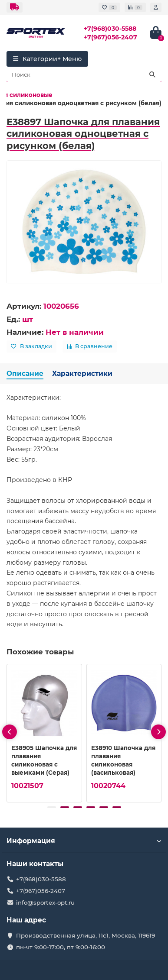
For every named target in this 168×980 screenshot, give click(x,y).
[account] (156, 7)
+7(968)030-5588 (110, 29)
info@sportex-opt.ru (45, 902)
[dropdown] (15, 7)
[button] (52, 807)
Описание (25, 374)
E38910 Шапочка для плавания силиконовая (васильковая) (123, 760)
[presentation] (10, 732)
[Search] (84, 74)
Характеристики (82, 374)
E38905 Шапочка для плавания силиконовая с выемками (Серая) (44, 760)
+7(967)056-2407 (110, 37)
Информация (84, 841)
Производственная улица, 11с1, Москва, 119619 (86, 935)
